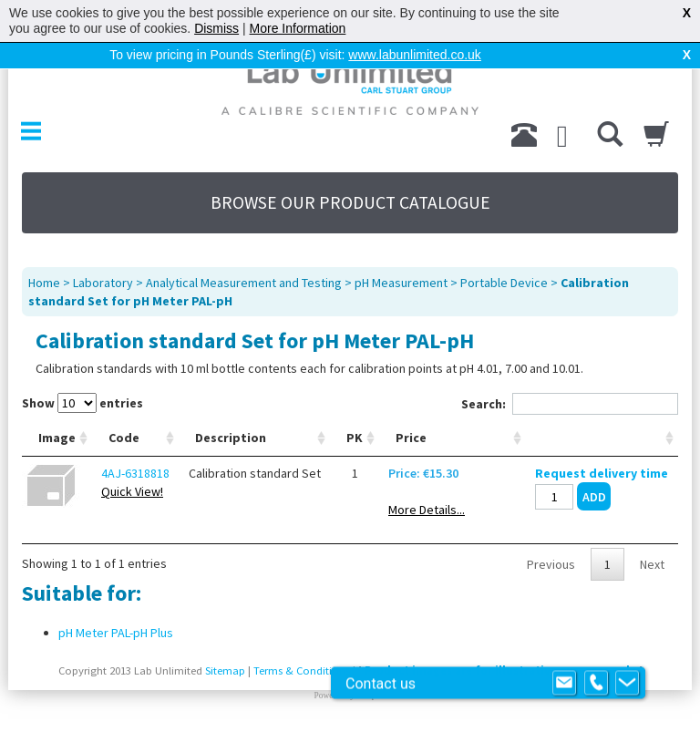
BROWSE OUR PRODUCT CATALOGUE (350, 202)
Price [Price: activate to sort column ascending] (411, 438)
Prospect (371, 696)
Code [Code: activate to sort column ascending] (124, 438)
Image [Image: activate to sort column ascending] (57, 438)
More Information (298, 28)
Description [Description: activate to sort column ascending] (231, 438)
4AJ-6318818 (135, 473)
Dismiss (216, 28)
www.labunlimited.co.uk (415, 55)
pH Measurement (401, 283)
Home (44, 283)
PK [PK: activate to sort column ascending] (355, 438)
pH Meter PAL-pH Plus (116, 633)
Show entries (82, 403)
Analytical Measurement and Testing (244, 283)
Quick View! (132, 491)
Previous (551, 564)
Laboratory (103, 283)
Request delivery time (602, 473)
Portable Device (504, 283)
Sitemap (225, 670)
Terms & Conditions (302, 670)
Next (652, 564)
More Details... (427, 510)
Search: (570, 404)
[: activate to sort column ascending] (602, 438)
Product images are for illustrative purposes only (500, 670)
